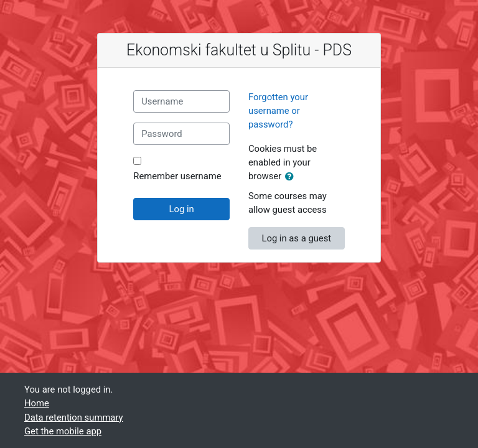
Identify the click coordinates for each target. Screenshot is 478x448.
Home (37, 403)
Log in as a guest (296, 238)
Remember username (177, 176)
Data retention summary (74, 418)
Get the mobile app (63, 431)
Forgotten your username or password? (278, 111)
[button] (292, 177)
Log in (182, 209)
